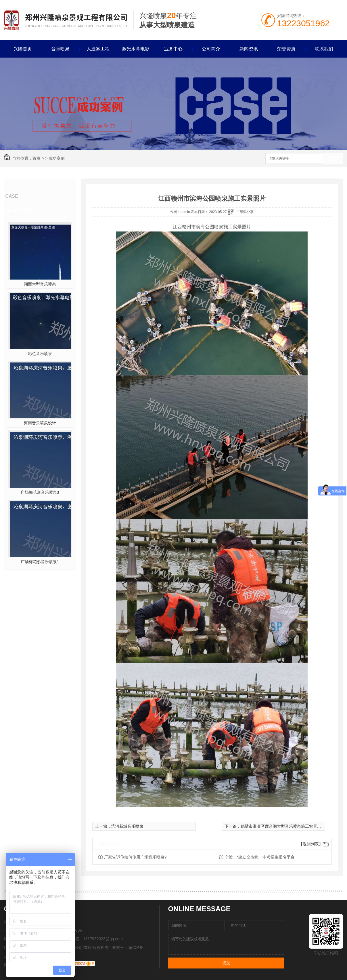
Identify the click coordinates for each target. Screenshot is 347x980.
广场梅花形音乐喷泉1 (40, 562)
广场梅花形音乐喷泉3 (40, 492)
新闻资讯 (249, 49)
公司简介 (211, 49)
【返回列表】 (311, 844)
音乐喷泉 (60, 49)
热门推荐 (23, 210)
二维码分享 (245, 212)
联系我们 (324, 49)
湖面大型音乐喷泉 (40, 284)
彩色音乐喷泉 (40, 354)
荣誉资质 (286, 49)
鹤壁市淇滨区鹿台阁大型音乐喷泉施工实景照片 (283, 826)
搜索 (333, 159)
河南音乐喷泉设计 (40, 423)
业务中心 (173, 49)
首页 (37, 158)
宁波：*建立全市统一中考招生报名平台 (260, 857)
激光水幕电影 (136, 49)
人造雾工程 (98, 49)
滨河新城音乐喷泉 (127, 826)
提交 (226, 963)
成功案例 (57, 158)
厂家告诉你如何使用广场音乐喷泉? (135, 857)
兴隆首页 (23, 49)
